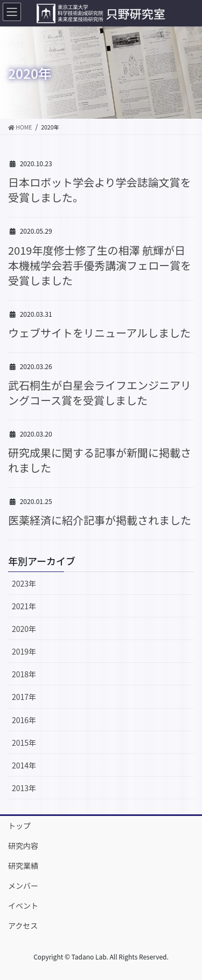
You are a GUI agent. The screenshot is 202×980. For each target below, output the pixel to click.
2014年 (24, 765)
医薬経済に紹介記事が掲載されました (100, 520)
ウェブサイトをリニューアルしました (99, 333)
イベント (23, 906)
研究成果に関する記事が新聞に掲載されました (100, 460)
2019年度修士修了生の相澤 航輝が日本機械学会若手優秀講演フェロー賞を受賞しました (100, 265)
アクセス (23, 925)
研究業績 (23, 866)
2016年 (24, 720)
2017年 (24, 697)
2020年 (24, 629)
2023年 (24, 583)
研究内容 (23, 846)
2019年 (24, 651)
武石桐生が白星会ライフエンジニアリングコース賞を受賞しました (100, 393)
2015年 (24, 743)
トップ (19, 826)
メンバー (23, 886)
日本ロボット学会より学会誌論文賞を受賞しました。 (100, 190)
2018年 (24, 674)
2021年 (24, 606)
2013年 (24, 788)
